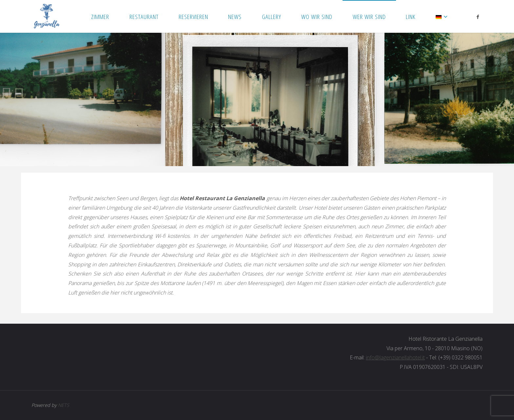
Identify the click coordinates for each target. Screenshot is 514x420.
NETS (64, 405)
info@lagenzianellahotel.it (395, 357)
